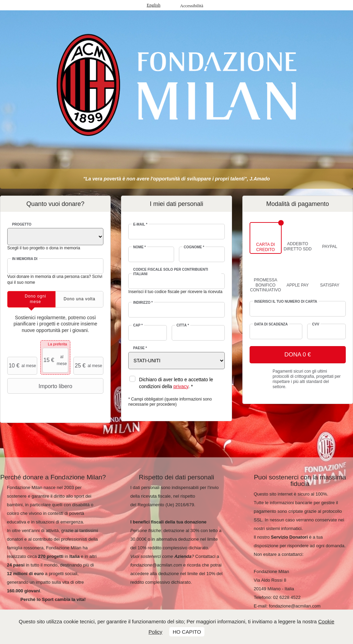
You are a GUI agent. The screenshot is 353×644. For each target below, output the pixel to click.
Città (183, 325)
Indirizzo (143, 303)
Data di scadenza (271, 324)
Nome (139, 247)
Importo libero (41, 386)
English (154, 5)
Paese (140, 348)
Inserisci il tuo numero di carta (286, 302)
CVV (316, 324)
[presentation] (31, 299)
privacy (181, 386)
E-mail (140, 224)
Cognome (194, 247)
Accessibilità (191, 6)
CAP (138, 325)
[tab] (31, 299)
